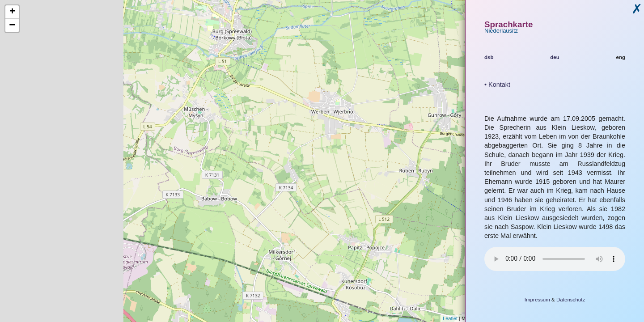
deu (555, 57)
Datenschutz (571, 300)
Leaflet (450, 318)
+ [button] (12, 12)
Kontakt (499, 85)
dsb (489, 57)
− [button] (12, 25)
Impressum (537, 300)
